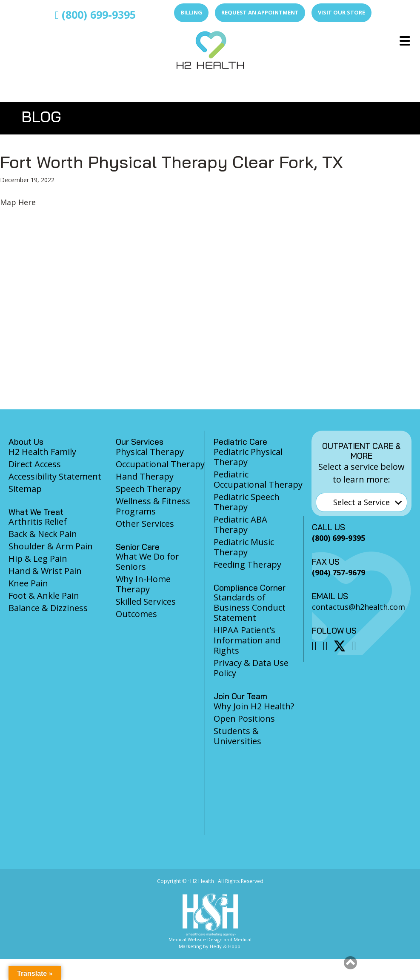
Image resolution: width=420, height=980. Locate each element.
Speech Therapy (148, 489)
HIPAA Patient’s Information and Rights (247, 640)
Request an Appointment (260, 12)
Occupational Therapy (160, 464)
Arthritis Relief (38, 521)
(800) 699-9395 (95, 14)
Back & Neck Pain (43, 534)
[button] (350, 963)
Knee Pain (28, 583)
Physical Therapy (150, 452)
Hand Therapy (145, 476)
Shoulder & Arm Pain (51, 546)
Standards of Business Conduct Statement (250, 607)
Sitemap (25, 489)
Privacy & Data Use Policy (251, 668)
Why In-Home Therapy (143, 584)
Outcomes (136, 614)
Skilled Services (146, 601)
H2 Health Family (42, 452)
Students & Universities (237, 736)
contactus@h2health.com (359, 607)
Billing (191, 12)
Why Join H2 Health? (254, 706)
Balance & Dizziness (48, 608)
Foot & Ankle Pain (44, 596)
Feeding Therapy (247, 564)
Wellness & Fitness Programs (153, 506)
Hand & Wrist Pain (45, 571)
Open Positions (244, 719)
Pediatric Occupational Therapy (258, 479)
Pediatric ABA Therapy (240, 524)
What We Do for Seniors (147, 561)
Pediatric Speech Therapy (247, 502)
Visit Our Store (341, 12)
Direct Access (35, 464)
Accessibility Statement (55, 476)
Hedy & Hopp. (226, 946)
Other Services (145, 524)
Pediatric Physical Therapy (248, 457)
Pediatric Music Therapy (244, 547)
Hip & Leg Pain (38, 559)
